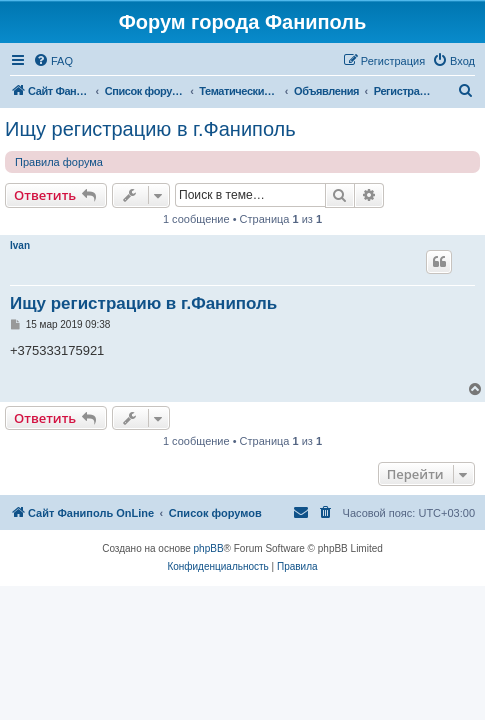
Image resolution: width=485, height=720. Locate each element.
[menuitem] (53, 61)
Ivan (20, 245)
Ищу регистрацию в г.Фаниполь (150, 129)
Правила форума (59, 162)
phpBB (209, 548)
